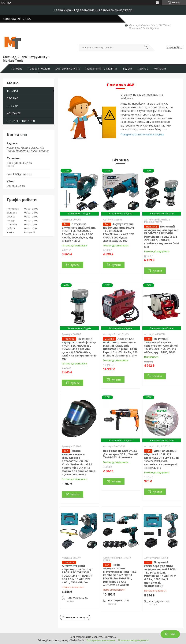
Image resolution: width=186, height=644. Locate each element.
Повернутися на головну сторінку (142, 134)
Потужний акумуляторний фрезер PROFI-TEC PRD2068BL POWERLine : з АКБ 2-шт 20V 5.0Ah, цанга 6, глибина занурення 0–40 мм (162, 237)
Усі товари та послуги (75, 617)
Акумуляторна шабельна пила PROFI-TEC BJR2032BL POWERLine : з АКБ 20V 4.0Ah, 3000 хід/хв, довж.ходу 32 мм (119, 232)
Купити (75, 265)
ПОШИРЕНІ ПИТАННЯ (21, 121)
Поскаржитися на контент (101, 640)
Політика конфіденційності (133, 640)
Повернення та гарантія (101, 69)
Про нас (143, 69)
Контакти (160, 69)
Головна (17, 69)
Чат (170, 634)
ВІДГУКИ (12, 106)
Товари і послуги (39, 69)
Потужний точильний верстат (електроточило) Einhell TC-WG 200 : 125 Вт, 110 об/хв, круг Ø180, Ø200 (161, 345)
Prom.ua (112, 637)
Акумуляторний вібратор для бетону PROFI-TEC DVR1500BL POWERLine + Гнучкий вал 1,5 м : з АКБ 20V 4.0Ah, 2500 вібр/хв (77, 574)
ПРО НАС (13, 98)
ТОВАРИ (12, 91)
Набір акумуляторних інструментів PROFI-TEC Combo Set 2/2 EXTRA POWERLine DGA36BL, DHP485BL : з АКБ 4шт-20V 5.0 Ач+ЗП (120, 575)
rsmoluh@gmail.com (19, 174)
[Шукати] (146, 48)
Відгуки (127, 69)
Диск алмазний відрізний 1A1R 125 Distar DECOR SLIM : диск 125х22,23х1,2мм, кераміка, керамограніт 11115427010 (162, 459)
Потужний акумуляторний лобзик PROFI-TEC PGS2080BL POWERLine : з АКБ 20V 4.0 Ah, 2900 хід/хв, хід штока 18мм (79, 232)
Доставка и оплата (68, 69)
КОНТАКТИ (14, 113)
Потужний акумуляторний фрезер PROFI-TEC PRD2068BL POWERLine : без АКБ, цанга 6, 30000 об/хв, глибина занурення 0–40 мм (79, 349)
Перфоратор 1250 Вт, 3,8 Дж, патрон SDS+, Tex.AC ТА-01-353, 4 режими (120, 454)
